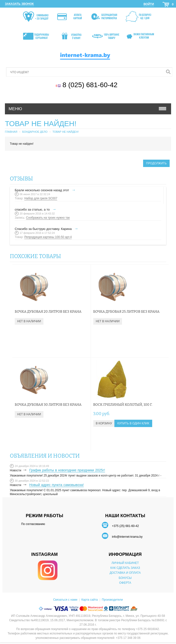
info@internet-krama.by (127, 537)
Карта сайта (89, 600)
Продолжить (156, 163)
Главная (11, 132)
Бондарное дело (35, 132)
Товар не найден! (66, 132)
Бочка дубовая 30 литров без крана (48, 405)
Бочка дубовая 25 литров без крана (126, 312)
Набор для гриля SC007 (41, 198)
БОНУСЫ (125, 578)
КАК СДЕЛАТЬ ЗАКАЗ (125, 568)
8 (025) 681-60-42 (91, 85)
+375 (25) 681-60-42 (125, 526)
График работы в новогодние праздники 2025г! (67, 470)
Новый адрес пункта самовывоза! (56, 485)
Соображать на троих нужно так (48, 218)
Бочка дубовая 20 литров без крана (48, 312)
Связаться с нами (65, 600)
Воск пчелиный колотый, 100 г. (123, 405)
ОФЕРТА (125, 583)
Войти (149, 4)
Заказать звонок (19, 4)
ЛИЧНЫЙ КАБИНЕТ (125, 563)
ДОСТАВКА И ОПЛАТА (125, 573)
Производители (112, 600)
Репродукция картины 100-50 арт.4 (48, 237)
